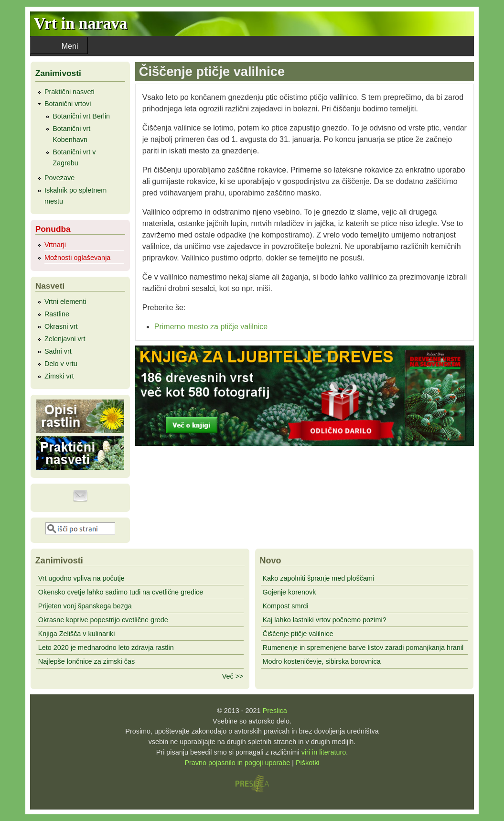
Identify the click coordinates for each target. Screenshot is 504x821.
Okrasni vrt (61, 326)
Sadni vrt (58, 351)
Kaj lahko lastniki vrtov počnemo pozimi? (325, 620)
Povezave (59, 178)
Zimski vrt (59, 376)
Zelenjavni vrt (65, 339)
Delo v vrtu (61, 364)
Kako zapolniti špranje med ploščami (319, 578)
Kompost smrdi (286, 606)
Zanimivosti (58, 73)
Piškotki (308, 763)
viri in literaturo (324, 752)
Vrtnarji (55, 245)
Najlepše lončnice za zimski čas (86, 661)
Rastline (57, 314)
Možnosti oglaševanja (77, 258)
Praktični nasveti (70, 92)
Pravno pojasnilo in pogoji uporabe (237, 763)
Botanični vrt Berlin (81, 116)
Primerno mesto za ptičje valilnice (211, 327)
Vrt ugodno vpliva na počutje (81, 578)
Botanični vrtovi (68, 104)
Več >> (233, 676)
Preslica (275, 711)
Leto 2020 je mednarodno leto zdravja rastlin (106, 648)
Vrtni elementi (65, 302)
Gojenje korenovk (290, 592)
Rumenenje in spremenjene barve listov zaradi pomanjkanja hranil (363, 648)
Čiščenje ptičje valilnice (298, 634)
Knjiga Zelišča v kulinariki (77, 634)
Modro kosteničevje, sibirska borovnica (322, 661)
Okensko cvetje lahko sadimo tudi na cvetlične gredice (121, 592)
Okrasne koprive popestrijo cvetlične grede (103, 620)
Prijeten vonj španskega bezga (85, 606)
